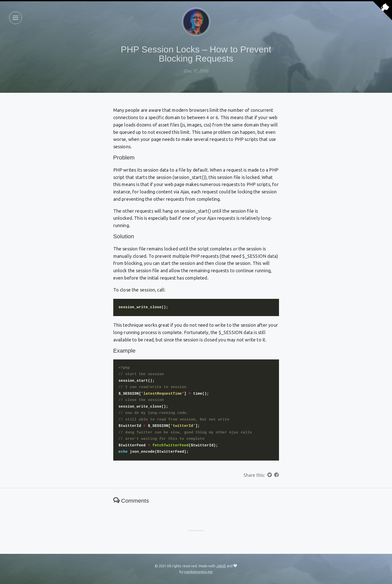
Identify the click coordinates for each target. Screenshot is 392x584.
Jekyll (221, 566)
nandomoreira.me (198, 572)
